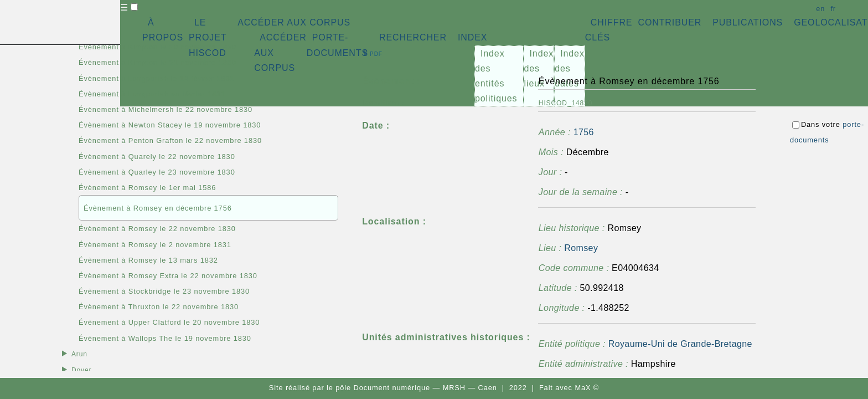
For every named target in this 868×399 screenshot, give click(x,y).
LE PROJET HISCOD (208, 37)
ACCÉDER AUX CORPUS (294, 22)
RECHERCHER (413, 37)
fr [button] (833, 9)
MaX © (587, 388)
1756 (584, 132)
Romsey (581, 248)
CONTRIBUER (670, 22)
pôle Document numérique (383, 388)
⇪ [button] (372, 53)
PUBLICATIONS (748, 22)
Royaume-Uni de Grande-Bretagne (680, 344)
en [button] (820, 9)
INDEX (472, 37)
